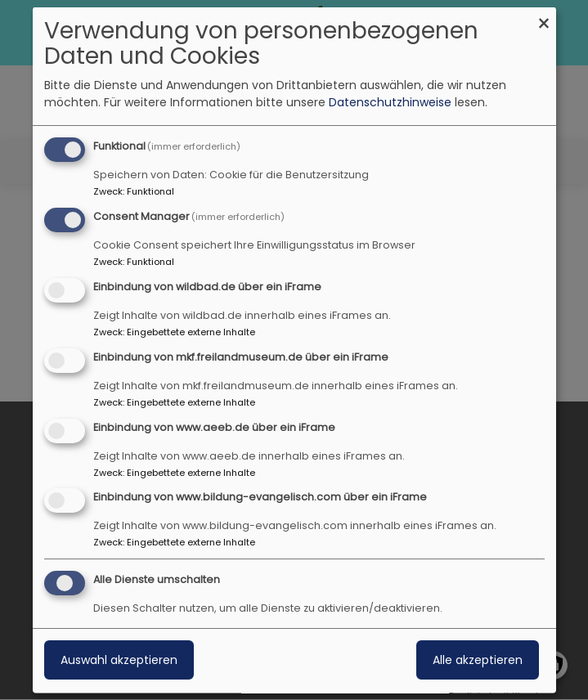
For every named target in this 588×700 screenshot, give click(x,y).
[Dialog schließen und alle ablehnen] (544, 18)
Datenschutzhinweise (390, 102)
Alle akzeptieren (478, 660)
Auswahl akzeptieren (119, 660)
